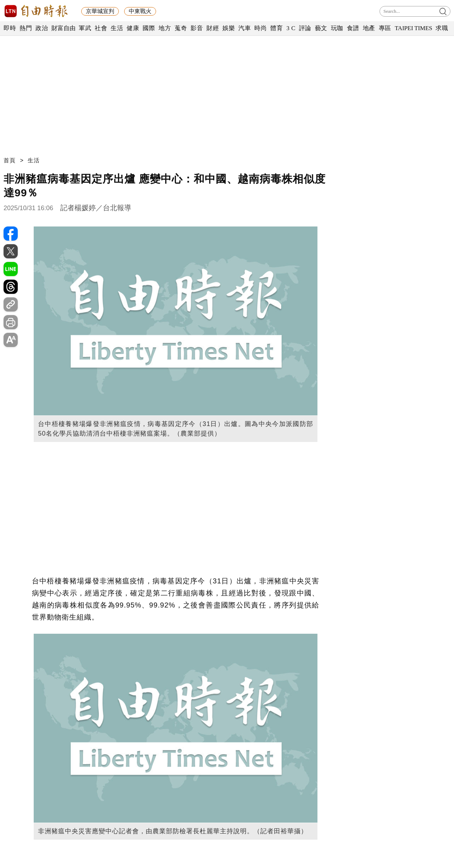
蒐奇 (181, 28)
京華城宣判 (100, 11)
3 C (291, 28)
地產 (369, 28)
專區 (385, 28)
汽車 (245, 28)
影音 (197, 28)
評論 (305, 28)
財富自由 (63, 28)
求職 (442, 28)
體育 (276, 28)
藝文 (321, 28)
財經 (213, 28)
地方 (165, 28)
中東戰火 (140, 11)
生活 (117, 28)
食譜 (353, 28)
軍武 (85, 28)
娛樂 (229, 28)
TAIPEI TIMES (413, 28)
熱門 (26, 28)
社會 (101, 28)
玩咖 (337, 28)
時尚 (261, 28)
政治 (42, 28)
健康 (133, 28)
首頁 (10, 160)
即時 (10, 28)
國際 (149, 28)
